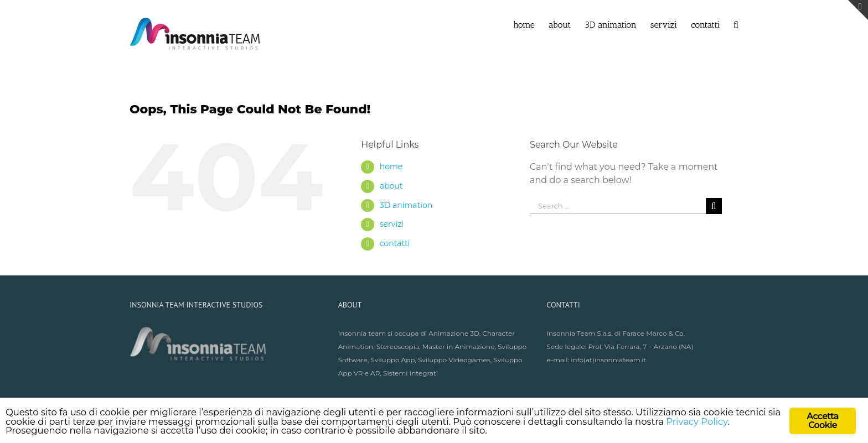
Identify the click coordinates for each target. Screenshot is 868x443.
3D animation (406, 205)
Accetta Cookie (822, 421)
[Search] (736, 24)
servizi (392, 224)
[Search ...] (618, 206)
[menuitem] (531, 24)
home (391, 166)
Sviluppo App (392, 360)
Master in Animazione (459, 346)
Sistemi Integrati (410, 373)
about (391, 186)
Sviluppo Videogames (454, 360)
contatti (395, 243)
